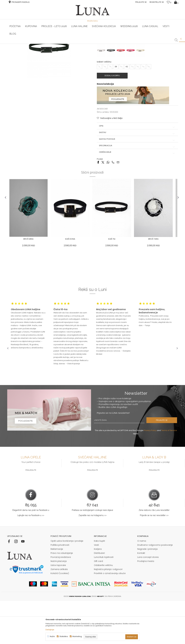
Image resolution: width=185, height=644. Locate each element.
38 (116, 110)
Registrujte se (157, 2)
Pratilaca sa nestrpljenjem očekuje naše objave (92, 553)
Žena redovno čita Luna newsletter (154, 553)
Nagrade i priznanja (147, 592)
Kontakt (141, 596)
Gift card (98, 604)
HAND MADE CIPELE (36, 44)
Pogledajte (31, 513)
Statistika (64, 636)
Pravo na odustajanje (62, 596)
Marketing (77, 636)
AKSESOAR (40, 48)
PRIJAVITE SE (165, 463)
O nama (142, 584)
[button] (176, 38)
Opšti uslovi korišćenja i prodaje (67, 584)
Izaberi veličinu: (104, 105)
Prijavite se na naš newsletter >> (154, 559)
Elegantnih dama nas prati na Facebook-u (31, 553)
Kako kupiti (99, 584)
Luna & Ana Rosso (149, 44)
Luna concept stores (148, 600)
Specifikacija (137, 189)
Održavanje (137, 195)
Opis (137, 169)
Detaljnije (50, 630)
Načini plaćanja (59, 604)
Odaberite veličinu (103, 608)
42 (127, 110)
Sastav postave (137, 182)
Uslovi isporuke (58, 608)
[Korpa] (177, 2)
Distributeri (99, 596)
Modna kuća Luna (15, 48)
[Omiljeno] (169, 3)
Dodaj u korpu (113, 119)
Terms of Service (169, 473)
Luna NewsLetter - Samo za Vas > (93, 44)
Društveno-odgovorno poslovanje (155, 588)
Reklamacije (57, 592)
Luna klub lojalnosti (104, 600)
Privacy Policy (150, 473)
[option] (36, 44)
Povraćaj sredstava (61, 600)
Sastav (137, 175)
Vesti (96, 588)
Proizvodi (29, 48)
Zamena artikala (59, 612)
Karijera (98, 592)
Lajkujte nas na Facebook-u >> (31, 559)
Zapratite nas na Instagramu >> (92, 559)
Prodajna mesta (146, 604)
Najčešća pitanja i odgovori (108, 612)
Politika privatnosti (60, 588)
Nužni (52, 636)
